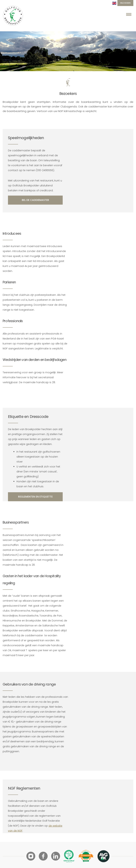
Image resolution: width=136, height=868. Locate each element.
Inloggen (125, 3)
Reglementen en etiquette (35, 497)
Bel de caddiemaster (35, 200)
